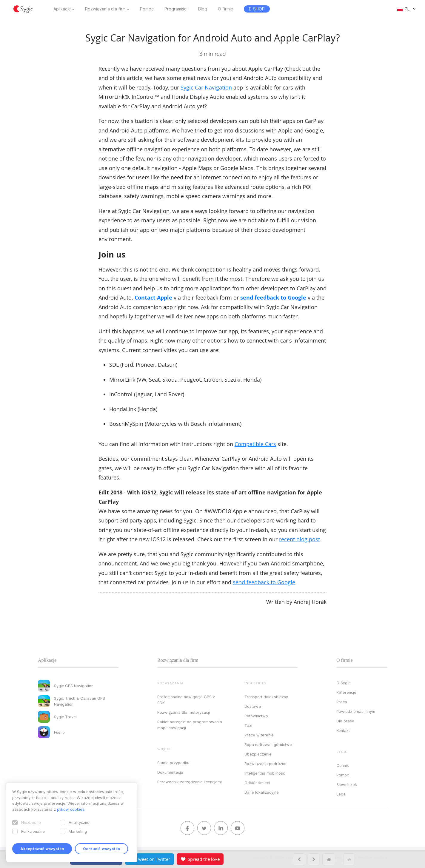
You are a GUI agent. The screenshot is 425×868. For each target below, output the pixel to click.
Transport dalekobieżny (266, 697)
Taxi (248, 725)
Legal (341, 794)
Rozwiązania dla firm (105, 9)
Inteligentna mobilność (265, 773)
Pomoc (147, 9)
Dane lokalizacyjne (262, 792)
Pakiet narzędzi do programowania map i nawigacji (190, 725)
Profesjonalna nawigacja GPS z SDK (186, 700)
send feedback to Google (273, 298)
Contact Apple (153, 298)
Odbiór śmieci (257, 783)
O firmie (225, 9)
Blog (203, 9)
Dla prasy (345, 721)
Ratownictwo (256, 716)
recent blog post (299, 539)
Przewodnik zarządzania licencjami (190, 782)
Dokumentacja (170, 772)
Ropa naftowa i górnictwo (268, 744)
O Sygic (343, 683)
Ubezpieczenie (258, 754)
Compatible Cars (255, 444)
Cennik (343, 765)
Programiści (176, 9)
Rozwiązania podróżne (265, 764)
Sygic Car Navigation (206, 87)
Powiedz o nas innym (356, 711)
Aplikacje (62, 9)
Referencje (346, 692)
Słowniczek (347, 784)
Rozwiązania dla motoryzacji (184, 712)
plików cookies (71, 809)
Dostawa (253, 706)
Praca (342, 702)
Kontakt (343, 730)
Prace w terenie (259, 735)
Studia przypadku (173, 763)
